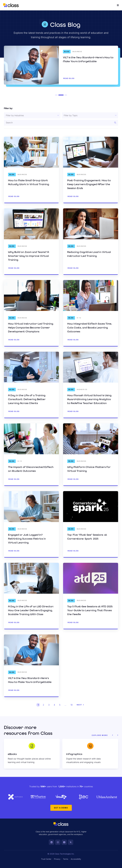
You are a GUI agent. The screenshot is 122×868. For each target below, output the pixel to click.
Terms (66, 859)
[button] (113, 735)
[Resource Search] (61, 123)
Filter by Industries (15, 115)
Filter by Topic (71, 115)
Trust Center (46, 859)
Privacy (57, 859)
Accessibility (76, 859)
